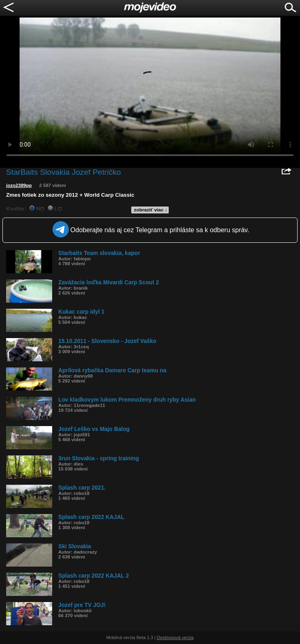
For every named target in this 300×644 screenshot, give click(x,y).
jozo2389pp (19, 185)
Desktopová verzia (175, 637)
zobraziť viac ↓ (151, 210)
